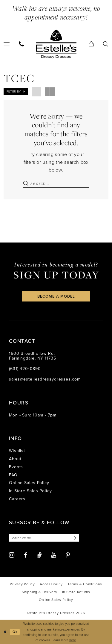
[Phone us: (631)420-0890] (22, 44)
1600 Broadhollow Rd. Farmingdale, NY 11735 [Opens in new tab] (33, 356)
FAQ (13, 475)
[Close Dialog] (5, 632)
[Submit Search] (27, 184)
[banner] (56, 44)
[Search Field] (56, 184)
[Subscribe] (74, 538)
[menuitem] (22, 44)
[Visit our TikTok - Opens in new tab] (39, 555)
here (73, 640)
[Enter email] (44, 538)
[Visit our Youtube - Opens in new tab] (54, 555)
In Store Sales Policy (30, 491)
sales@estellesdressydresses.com (45, 379)
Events (16, 467)
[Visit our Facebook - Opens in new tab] (26, 555)
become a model (56, 296)
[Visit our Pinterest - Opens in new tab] (68, 555)
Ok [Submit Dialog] (15, 632)
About (15, 459)
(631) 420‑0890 (25, 369)
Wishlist (17, 451)
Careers (17, 499)
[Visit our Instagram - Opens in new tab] (12, 555)
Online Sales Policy (29, 483)
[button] (91, 44)
